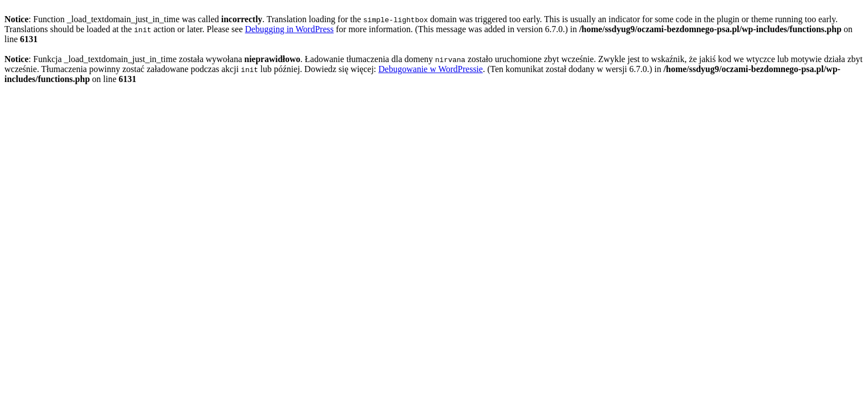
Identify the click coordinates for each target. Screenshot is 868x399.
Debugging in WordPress (290, 29)
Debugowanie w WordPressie (431, 69)
